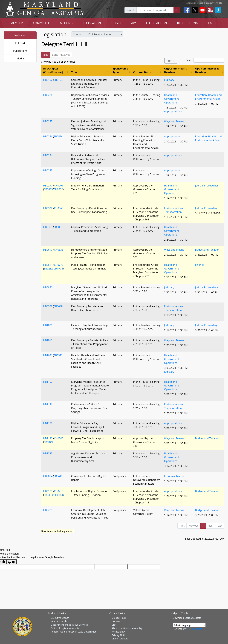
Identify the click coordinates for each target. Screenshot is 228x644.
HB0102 (48, 80)
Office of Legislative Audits (65, 628)
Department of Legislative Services (69, 625)
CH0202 (58, 189)
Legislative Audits (214, 3)
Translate (194, 629)
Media (20, 58)
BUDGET (115, 23)
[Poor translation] (12, 562)
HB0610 (48, 250)
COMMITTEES (42, 23)
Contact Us (118, 621)
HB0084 (48, 476)
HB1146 (48, 404)
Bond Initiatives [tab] (61, 55)
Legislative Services (194, 3)
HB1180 (48, 438)
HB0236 (48, 95)
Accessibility (118, 632)
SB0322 (58, 355)
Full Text (20, 43)
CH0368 (59, 208)
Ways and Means (174, 121)
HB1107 (48, 382)
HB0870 (48, 287)
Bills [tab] (46, 55)
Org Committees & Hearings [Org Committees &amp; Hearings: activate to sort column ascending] (176, 70)
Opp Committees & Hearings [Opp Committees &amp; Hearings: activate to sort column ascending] (207, 70)
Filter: (205, 60)
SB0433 (48, 495)
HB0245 (48, 121)
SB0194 (58, 80)
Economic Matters (175, 476)
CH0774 (58, 269)
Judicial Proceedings (207, 186)
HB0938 (48, 306)
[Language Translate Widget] (189, 625)
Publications (20, 51)
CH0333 (59, 250)
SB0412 (58, 476)
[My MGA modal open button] (210, 10)
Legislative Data (193, 618)
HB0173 (48, 491)
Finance (200, 265)
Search (131, 10)
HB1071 (48, 355)
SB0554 (58, 136)
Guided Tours (119, 618)
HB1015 (48, 340)
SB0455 (48, 189)
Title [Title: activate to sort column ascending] (74, 72)
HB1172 (48, 423)
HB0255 (48, 170)
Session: (78, 34)
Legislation (20, 35)
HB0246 (48, 136)
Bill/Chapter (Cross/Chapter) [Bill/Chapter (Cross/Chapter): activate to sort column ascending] (53, 70)
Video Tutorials (120, 638)
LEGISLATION (92, 23)
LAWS (134, 23)
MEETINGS (67, 23)
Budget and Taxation (207, 250)
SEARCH (212, 23)
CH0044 (58, 495)
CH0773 (59, 265)
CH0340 (59, 438)
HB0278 (48, 510)
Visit (114, 625)
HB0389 (48, 227)
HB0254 (48, 155)
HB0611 (48, 265)
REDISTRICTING (188, 23)
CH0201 (59, 186)
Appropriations (173, 111)
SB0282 (48, 269)
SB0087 (58, 227)
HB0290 (48, 186)
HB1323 (48, 453)
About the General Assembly (127, 628)
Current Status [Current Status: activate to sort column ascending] (142, 72)
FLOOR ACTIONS (157, 23)
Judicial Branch (59, 621)
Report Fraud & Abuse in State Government (74, 632)
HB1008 (48, 325)
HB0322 (48, 208)
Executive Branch (60, 618)
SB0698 (58, 306)
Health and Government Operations (172, 99)
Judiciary (169, 80)
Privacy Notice (119, 635)
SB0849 (48, 442)
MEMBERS (17, 23)
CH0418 (59, 491)
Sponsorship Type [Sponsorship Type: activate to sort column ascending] (120, 70)
